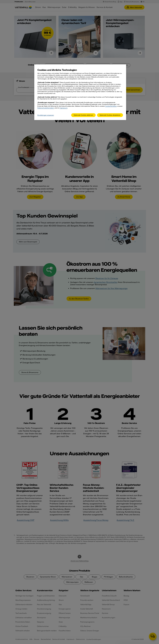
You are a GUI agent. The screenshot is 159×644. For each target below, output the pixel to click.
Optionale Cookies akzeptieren (110, 115)
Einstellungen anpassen (46, 115)
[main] (80, 92)
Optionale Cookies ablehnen (83, 115)
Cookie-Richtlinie (111, 106)
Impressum (64, 108)
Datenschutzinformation (46, 108)
